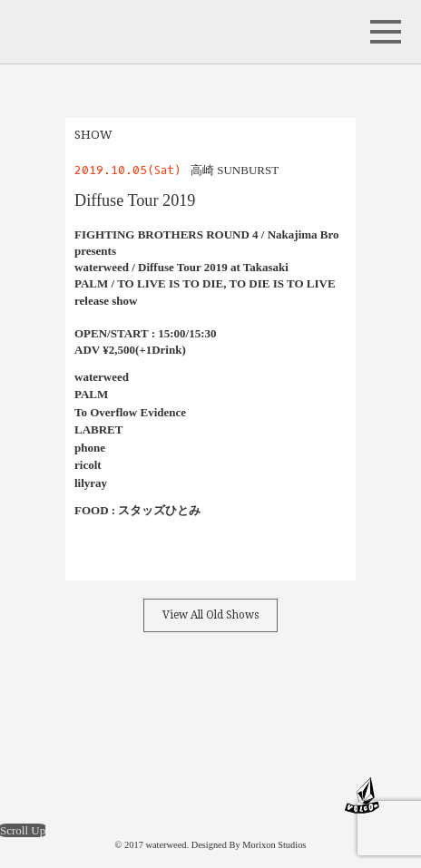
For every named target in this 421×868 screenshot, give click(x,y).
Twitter (142, 709)
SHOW (93, 135)
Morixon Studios (274, 845)
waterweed (87, 32)
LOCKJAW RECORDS (162, 795)
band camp (233, 709)
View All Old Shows (210, 615)
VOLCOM (362, 795)
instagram (188, 709)
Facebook (97, 709)
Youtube (279, 709)
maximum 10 (72, 795)
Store (324, 709)
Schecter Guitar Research (274, 795)
